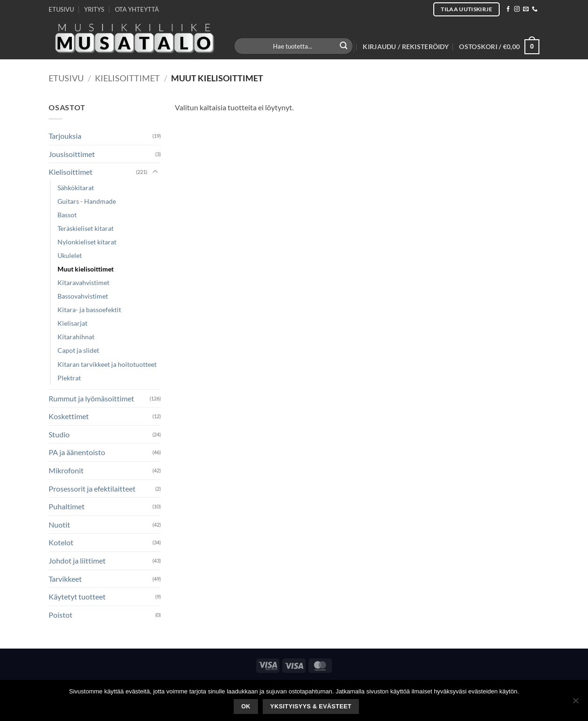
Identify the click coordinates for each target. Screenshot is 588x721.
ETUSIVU (61, 9)
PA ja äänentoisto (77, 452)
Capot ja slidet (78, 350)
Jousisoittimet (72, 154)
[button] (406, 47)
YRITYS (94, 9)
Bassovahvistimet (83, 296)
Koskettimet (69, 416)
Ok (246, 707)
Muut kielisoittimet (86, 269)
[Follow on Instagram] (517, 9)
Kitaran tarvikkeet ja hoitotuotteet (107, 364)
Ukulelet (70, 255)
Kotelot (61, 542)
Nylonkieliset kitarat (87, 242)
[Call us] (535, 9)
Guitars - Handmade (87, 201)
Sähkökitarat (76, 188)
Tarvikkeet (65, 579)
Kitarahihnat (76, 337)
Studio (59, 434)
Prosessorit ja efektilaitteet (92, 489)
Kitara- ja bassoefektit (89, 310)
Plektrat (69, 378)
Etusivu (66, 78)
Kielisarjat (72, 323)
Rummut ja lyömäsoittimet (91, 398)
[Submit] (344, 46)
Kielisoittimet (127, 78)
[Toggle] (155, 172)
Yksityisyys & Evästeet (311, 707)
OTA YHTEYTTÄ (137, 9)
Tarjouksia (65, 136)
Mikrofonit (66, 470)
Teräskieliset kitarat (86, 228)
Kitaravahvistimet (83, 282)
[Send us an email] (526, 9)
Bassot (67, 215)
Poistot (61, 615)
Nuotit (59, 525)
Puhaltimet (67, 506)
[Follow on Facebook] (508, 9)
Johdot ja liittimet (77, 560)
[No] (575, 703)
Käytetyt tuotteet (77, 596)
